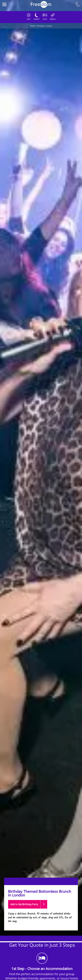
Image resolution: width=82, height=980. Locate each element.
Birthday (40, 26)
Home (33, 26)
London (49, 26)
